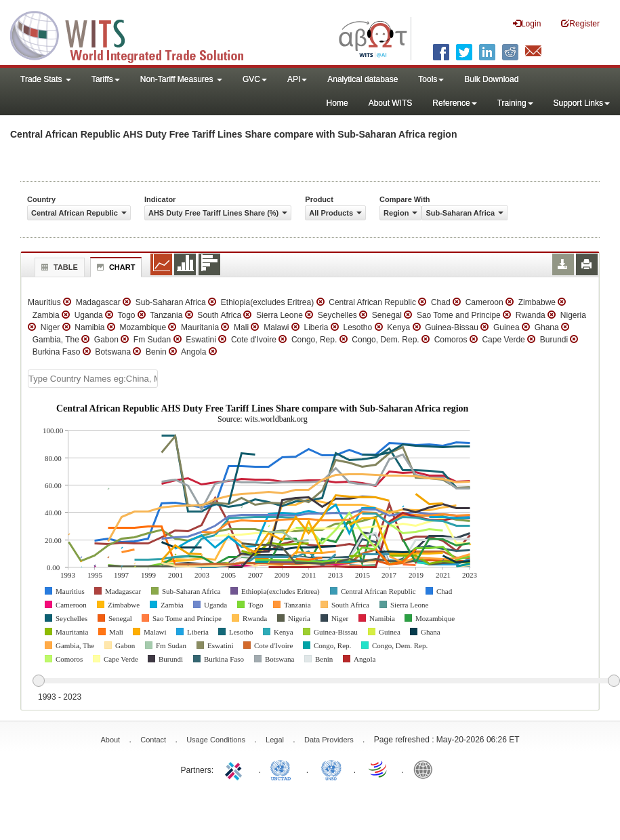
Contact (153, 740)
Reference (454, 103)
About (110, 740)
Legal (275, 740)
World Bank (426, 769)
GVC (255, 79)
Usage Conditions (216, 740)
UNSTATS (331, 769)
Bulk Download (491, 79)
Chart (115, 267)
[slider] (326, 681)
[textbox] (93, 379)
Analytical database (363, 79)
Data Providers (329, 740)
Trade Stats (46, 79)
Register (580, 23)
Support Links (582, 103)
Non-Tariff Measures (181, 79)
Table (58, 267)
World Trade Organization (379, 769)
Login (527, 23)
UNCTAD (283, 769)
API (297, 79)
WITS (136, 34)
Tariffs (106, 79)
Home (337, 103)
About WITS (391, 103)
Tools (431, 79)
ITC (236, 769)
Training (515, 103)
